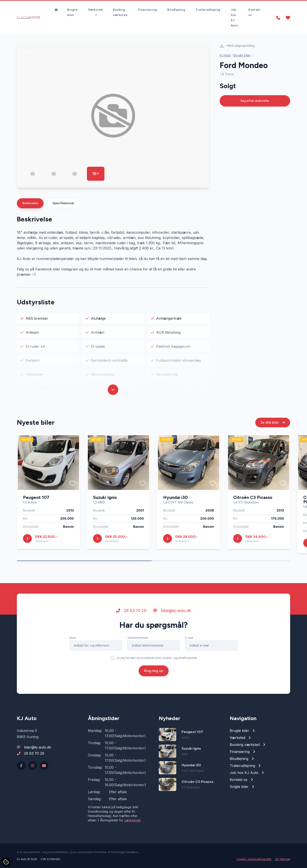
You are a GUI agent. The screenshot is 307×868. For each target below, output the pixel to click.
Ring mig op (154, 672)
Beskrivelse (30, 203)
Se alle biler (273, 423)
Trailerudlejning (208, 10)
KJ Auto (225, 55)
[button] (191, 178)
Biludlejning (176, 10)
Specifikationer (63, 203)
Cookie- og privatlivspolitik (254, 859)
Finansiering (147, 10)
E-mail (189, 639)
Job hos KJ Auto (234, 18)
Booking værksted (120, 12)
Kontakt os (254, 12)
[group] (113, 116)
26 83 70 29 (131, 611)
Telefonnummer (138, 639)
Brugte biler (72, 12)
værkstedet (132, 820)
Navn (73, 639)
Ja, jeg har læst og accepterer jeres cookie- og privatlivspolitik (157, 659)
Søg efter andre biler (255, 101)
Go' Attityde (283, 859)
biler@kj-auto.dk (172, 611)
